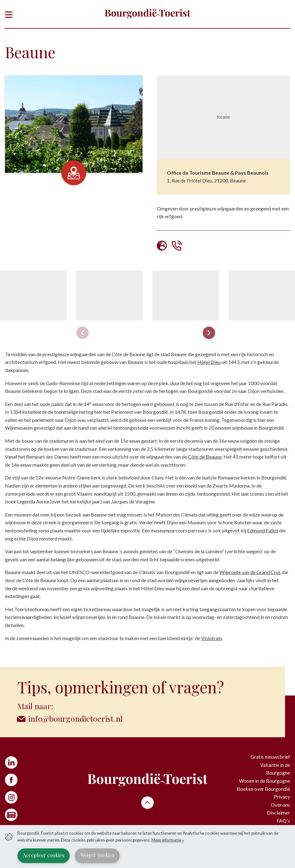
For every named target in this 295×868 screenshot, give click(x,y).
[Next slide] (209, 333)
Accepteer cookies (44, 855)
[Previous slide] (82, 333)
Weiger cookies (97, 855)
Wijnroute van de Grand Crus (250, 572)
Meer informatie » (168, 840)
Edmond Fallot (263, 530)
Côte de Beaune (205, 457)
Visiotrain (211, 638)
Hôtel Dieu (209, 362)
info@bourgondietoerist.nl (75, 718)
